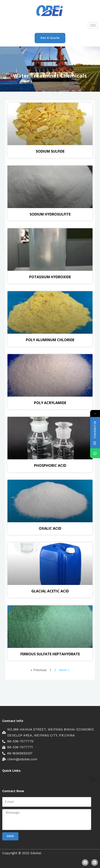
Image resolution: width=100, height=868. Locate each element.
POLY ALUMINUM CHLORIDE (50, 340)
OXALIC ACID (50, 528)
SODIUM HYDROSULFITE (50, 214)
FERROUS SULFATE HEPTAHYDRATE (50, 654)
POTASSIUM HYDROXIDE (50, 277)
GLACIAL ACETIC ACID (50, 591)
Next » (64, 670)
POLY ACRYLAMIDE (50, 403)
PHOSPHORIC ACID (50, 465)
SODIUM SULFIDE (50, 151)
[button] (50, 38)
